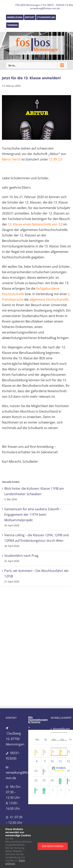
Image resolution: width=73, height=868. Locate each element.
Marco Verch (11, 159)
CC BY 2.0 (56, 159)
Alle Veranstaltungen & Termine (38, 720)
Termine (59, 752)
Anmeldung (59, 729)
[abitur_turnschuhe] (36, 117)
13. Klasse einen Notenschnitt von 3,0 (35, 224)
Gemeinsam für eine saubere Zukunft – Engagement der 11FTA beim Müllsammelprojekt (33, 515)
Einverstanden (53, 846)
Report (58, 736)
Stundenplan (59, 744)
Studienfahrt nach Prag (21, 556)
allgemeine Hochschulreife (49, 299)
